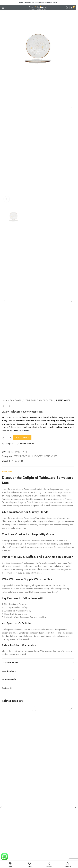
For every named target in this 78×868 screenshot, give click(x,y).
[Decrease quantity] (3, 437)
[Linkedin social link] (16, 461)
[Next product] (10, 406)
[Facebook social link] (9, 461)
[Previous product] (3, 406)
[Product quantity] (7, 437)
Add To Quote (22, 437)
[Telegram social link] (22, 461)
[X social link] (13, 461)
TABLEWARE (16, 400)
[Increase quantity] (10, 437)
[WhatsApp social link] (19, 461)
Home (5, 400)
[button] (4, 108)
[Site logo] (38, 7)
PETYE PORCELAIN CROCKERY (39, 400)
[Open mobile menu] (3, 8)
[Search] (67, 8)
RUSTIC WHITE (63, 400)
